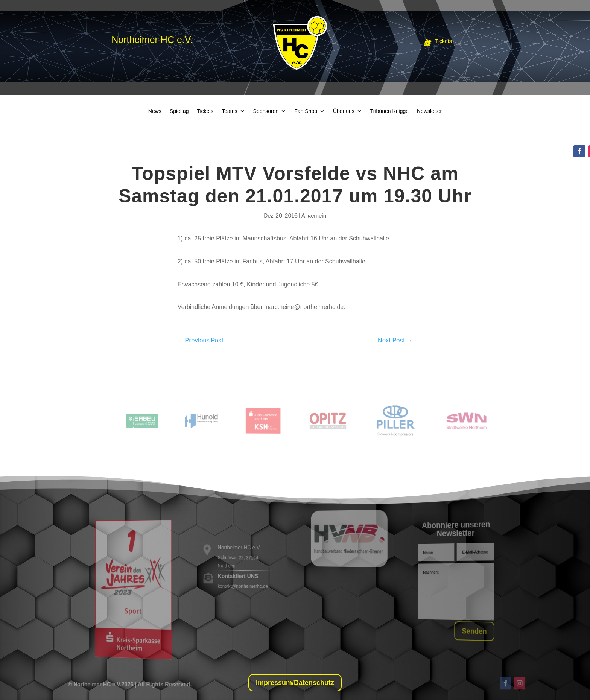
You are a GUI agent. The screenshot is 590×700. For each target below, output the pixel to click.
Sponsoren (266, 111)
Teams (229, 111)
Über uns (344, 111)
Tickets (205, 111)
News (155, 111)
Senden (472, 631)
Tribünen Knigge (389, 111)
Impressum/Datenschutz (295, 683)
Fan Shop (306, 111)
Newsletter (429, 111)
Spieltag (179, 111)
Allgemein (314, 215)
